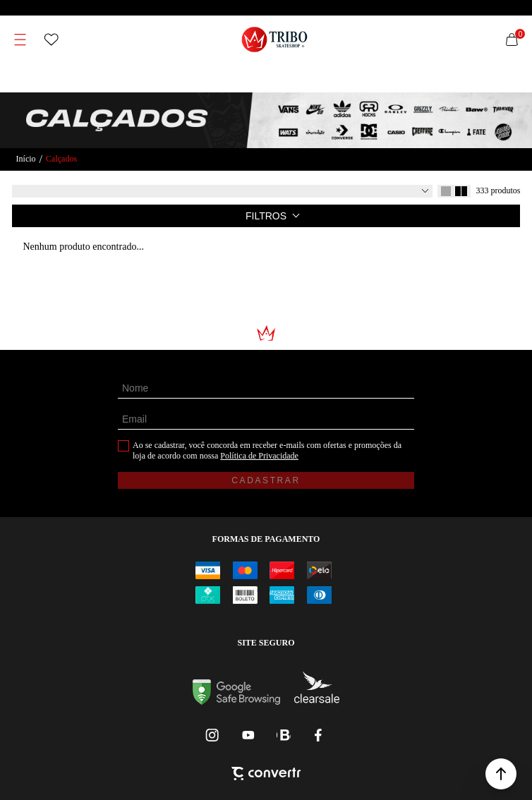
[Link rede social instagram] (213, 735)
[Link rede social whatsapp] (284, 735)
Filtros (266, 216)
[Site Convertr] (266, 775)
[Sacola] (512, 40)
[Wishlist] (52, 40)
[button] (501, 774)
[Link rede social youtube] (248, 735)
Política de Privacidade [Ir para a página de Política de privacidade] (259, 456)
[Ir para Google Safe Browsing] (236, 701)
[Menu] (20, 40)
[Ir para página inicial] (26, 159)
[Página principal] (275, 40)
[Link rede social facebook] (319, 735)
